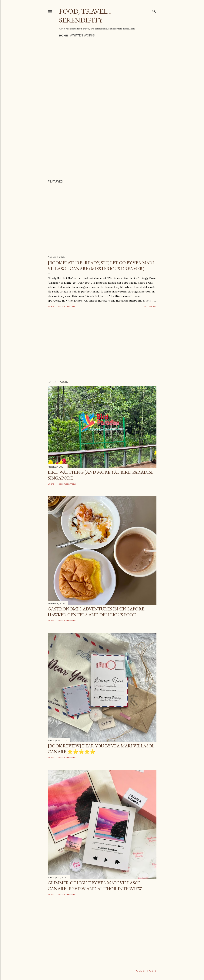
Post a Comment (66, 306)
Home (63, 36)
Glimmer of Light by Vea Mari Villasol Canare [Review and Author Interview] (96, 886)
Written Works (82, 36)
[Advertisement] (102, 344)
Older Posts (146, 971)
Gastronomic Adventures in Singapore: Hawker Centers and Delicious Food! (97, 612)
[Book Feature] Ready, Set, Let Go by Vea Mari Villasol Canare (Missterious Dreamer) (101, 266)
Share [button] (51, 306)
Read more (149, 306)
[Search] (154, 10)
